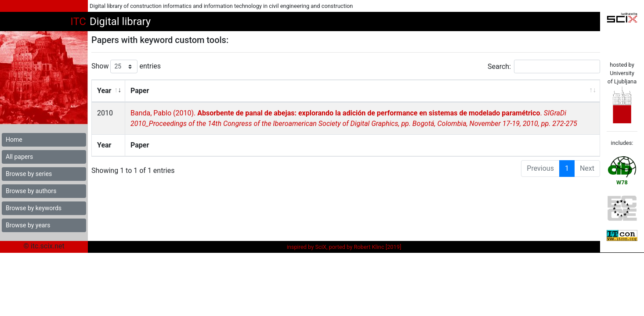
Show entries (126, 66)
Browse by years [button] (28, 225)
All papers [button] (19, 157)
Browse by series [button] (29, 174)
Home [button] (14, 140)
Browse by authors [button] (31, 191)
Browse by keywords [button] (34, 208)
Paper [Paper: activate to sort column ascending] (139, 91)
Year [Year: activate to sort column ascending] (104, 91)
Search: (544, 66)
